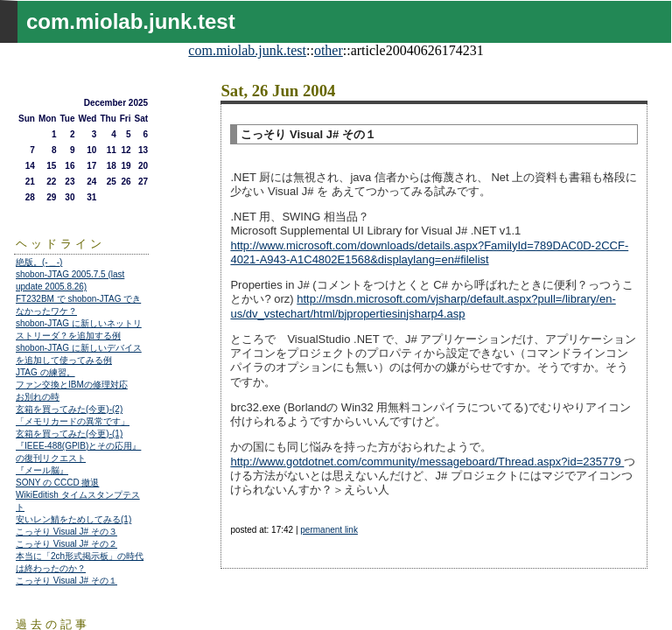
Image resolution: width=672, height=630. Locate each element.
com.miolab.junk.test (247, 50)
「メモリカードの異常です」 (73, 421)
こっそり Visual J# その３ (66, 532)
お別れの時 (38, 397)
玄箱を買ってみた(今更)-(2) (69, 409)
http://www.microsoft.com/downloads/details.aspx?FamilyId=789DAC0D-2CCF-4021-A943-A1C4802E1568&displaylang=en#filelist (429, 252)
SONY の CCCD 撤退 (57, 483)
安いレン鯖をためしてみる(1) (73, 519)
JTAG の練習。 (45, 372)
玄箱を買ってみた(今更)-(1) (69, 434)
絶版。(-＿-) (39, 262)
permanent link (329, 530)
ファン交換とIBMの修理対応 (72, 385)
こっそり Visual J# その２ (66, 544)
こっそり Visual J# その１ (66, 581)
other (329, 50)
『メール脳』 (42, 470)
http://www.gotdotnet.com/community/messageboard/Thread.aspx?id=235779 (427, 462)
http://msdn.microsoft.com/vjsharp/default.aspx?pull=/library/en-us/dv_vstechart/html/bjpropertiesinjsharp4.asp (423, 306)
